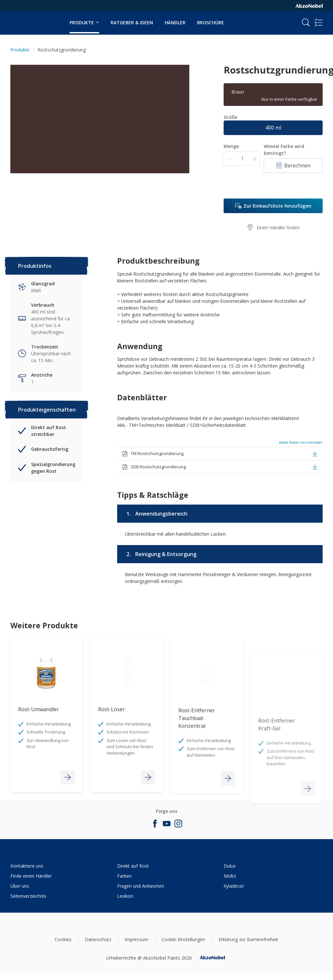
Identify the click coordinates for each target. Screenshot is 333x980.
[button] (315, 453)
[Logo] (30, 19)
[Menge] (242, 159)
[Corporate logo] (309, 6)
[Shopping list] (319, 22)
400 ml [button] (273, 128)
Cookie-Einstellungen (183, 939)
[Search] (306, 22)
